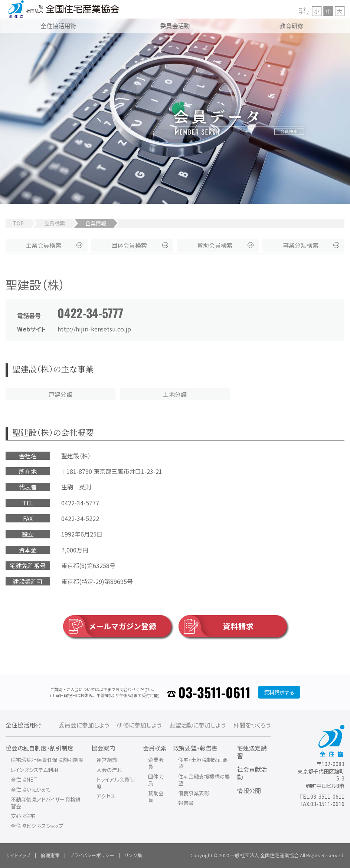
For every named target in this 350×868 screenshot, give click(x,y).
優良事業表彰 (194, 793)
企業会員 (43, 245)
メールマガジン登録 (110, 626)
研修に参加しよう (139, 725)
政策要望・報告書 (195, 748)
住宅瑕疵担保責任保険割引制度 (47, 760)
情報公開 (249, 791)
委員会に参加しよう (84, 725)
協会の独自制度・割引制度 (40, 748)
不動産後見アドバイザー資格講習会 (46, 803)
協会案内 (103, 748)
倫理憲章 (50, 855)
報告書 (186, 803)
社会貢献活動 (252, 773)
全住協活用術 (23, 725)
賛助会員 (215, 245)
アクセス (106, 796)
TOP (18, 223)
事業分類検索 (301, 245)
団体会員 (129, 245)
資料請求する (279, 692)
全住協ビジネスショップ (37, 826)
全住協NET (24, 779)
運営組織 (107, 760)
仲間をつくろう (252, 725)
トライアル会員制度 (116, 783)
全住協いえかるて (31, 789)
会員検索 (55, 223)
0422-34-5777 (90, 313)
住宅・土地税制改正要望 (203, 763)
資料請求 (216, 626)
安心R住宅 (23, 816)
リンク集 (133, 855)
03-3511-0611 (214, 692)
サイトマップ (18, 855)
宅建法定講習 (252, 752)
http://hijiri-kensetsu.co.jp (94, 329)
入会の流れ (109, 770)
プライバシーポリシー (92, 855)
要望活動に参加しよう (197, 725)
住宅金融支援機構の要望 (204, 780)
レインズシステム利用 (35, 770)
